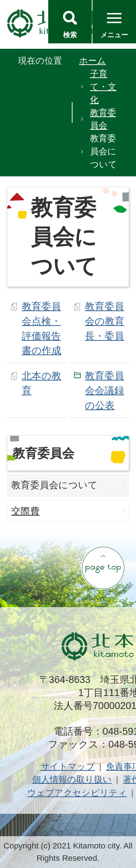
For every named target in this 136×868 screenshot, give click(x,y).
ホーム (92, 61)
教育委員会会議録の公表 (104, 390)
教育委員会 (103, 119)
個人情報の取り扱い (72, 779)
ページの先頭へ (103, 568)
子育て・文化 (103, 87)
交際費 (25, 511)
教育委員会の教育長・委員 (105, 321)
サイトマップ (68, 766)
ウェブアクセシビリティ (77, 793)
